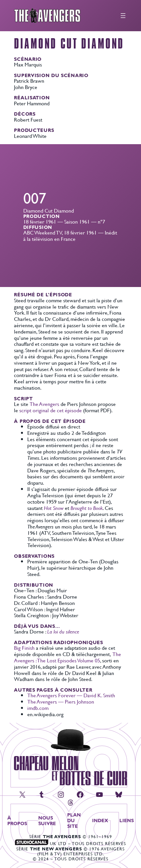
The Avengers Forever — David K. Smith (71, 695)
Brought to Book (87, 508)
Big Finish (24, 648)
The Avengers (44, 404)
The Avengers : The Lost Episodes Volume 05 (68, 657)
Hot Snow (54, 508)
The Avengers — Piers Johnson (61, 701)
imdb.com (38, 708)
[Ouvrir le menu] (123, 16)
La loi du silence (63, 631)
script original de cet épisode (51, 410)
